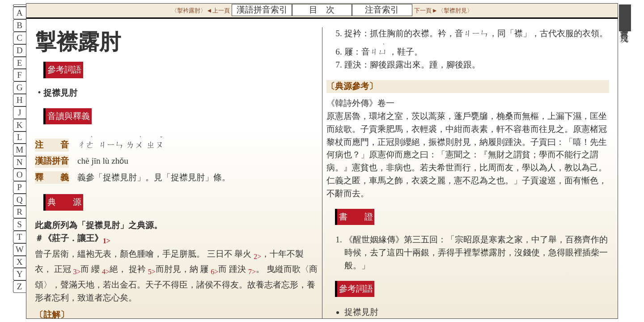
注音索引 (382, 10)
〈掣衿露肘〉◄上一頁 (200, 11)
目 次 (322, 10)
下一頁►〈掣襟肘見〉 (443, 11)
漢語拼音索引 (262, 10)
